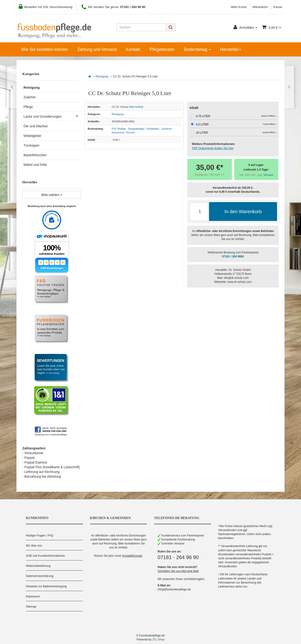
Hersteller (231, 49)
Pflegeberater (162, 49)
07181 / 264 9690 (233, 256)
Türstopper (32, 145)
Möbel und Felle (35, 165)
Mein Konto (239, 7)
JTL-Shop (158, 640)
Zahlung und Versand (97, 49)
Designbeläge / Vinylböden (144, 129)
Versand (268, 175)
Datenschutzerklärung (40, 576)
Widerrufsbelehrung (38, 566)
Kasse (278, 7)
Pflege (28, 107)
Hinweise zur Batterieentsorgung (46, 586)
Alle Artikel (136, 107)
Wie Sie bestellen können (45, 49)
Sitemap (31, 607)
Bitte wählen (52, 195)
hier (245, 587)
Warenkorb (260, 7)
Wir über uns (34, 546)
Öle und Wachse (36, 126)
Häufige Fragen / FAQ (40, 536)
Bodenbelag (197, 49)
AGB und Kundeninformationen (45, 556)
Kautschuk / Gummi (123, 132)
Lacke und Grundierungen (52, 116)
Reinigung (102, 76)
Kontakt (133, 49)
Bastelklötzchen (35, 155)
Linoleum (166, 129)
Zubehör (30, 97)
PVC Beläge (119, 129)
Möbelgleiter (32, 136)
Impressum (33, 596)
